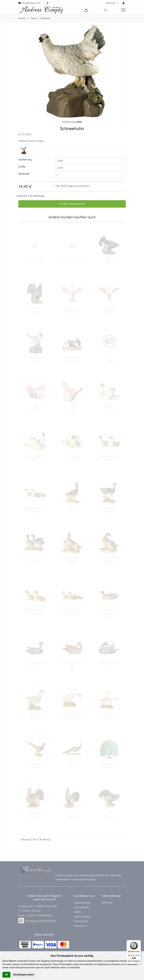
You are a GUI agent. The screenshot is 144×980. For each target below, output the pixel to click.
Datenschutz (81, 921)
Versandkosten (81, 186)
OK (6, 975)
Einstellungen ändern (24, 975)
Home (22, 18)
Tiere (33, 18)
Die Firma (107, 903)
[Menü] (139, 942)
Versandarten (82, 907)
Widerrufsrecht (82, 917)
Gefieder (45, 18)
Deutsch (111, 3)
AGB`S (77, 912)
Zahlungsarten (82, 903)
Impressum (80, 926)
